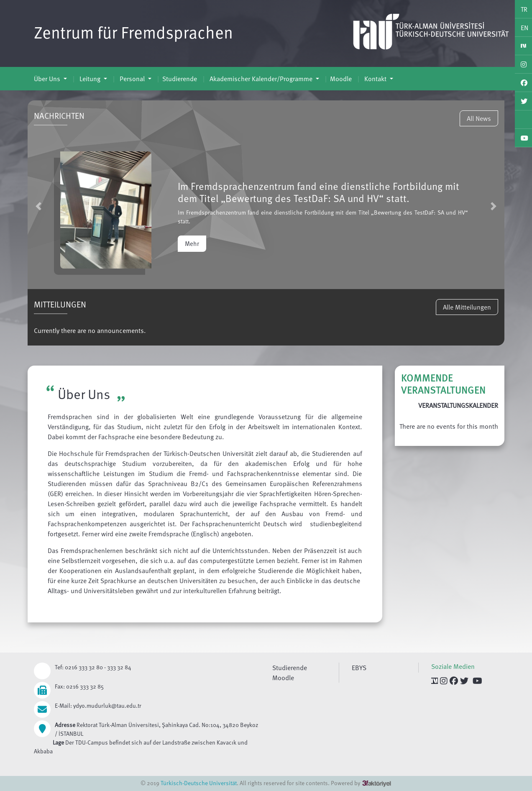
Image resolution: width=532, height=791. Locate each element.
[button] (38, 206)
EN (524, 28)
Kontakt (375, 79)
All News (479, 118)
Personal (132, 79)
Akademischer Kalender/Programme (261, 79)
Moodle (341, 79)
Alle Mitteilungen (467, 307)
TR (524, 9)
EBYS (359, 668)
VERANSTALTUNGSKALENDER (458, 405)
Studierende (180, 79)
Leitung (90, 79)
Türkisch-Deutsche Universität (199, 783)
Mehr (192, 243)
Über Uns (48, 79)
